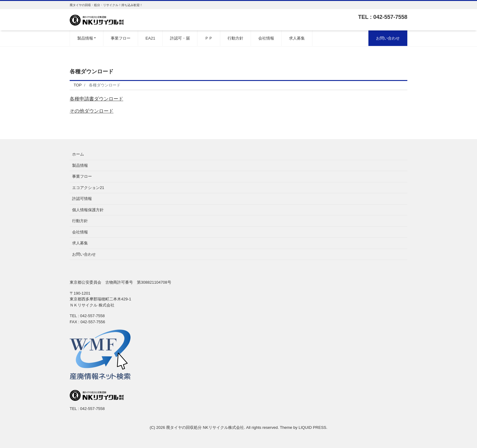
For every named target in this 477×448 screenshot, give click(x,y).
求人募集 (297, 38)
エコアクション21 (88, 188)
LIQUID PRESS (312, 427)
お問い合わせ (388, 38)
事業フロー (121, 38)
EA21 (150, 38)
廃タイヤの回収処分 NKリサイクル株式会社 (205, 427)
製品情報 (85, 38)
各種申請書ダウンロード (96, 99)
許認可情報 (82, 199)
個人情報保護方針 (88, 210)
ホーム (78, 154)
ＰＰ (209, 38)
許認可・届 (180, 38)
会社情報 (266, 38)
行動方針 (235, 38)
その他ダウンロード (92, 111)
